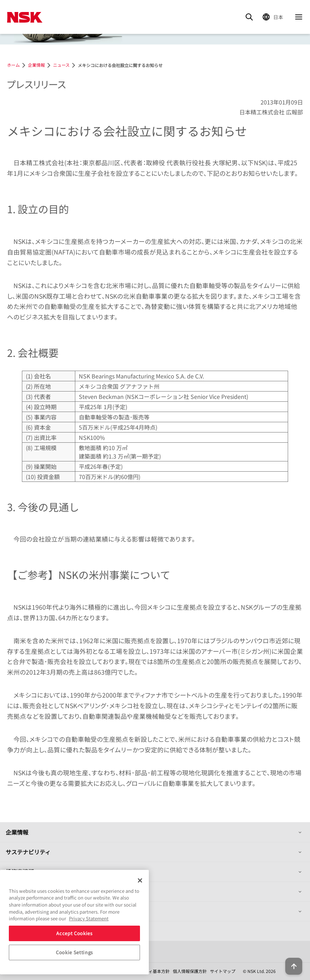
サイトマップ (223, 971)
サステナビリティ (28, 852)
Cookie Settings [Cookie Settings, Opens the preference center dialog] (74, 952)
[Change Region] (274, 17)
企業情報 (17, 832)
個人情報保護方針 (190, 971)
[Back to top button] (294, 966)
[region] (74, 922)
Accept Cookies (74, 933)
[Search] (249, 17)
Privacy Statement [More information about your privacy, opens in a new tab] (89, 918)
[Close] (140, 880)
